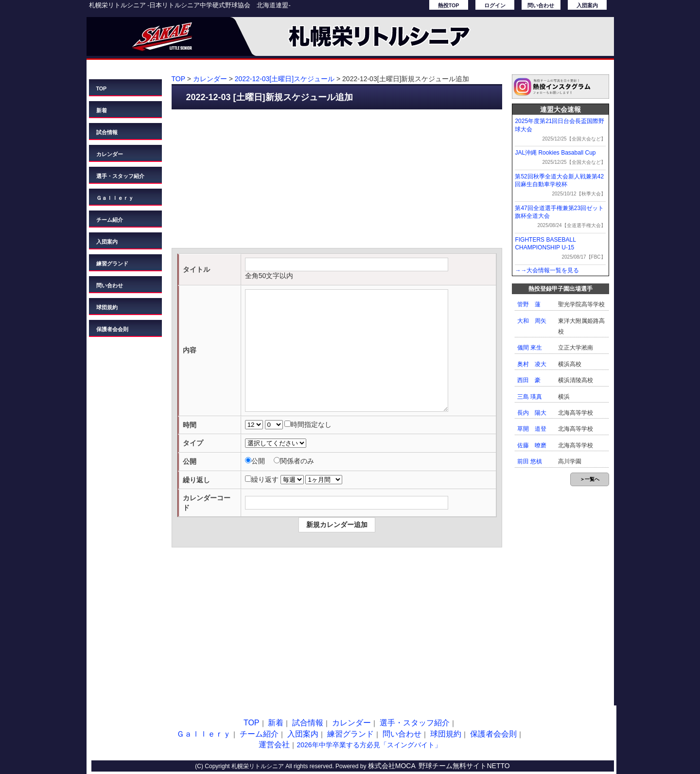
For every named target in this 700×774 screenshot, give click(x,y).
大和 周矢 (532, 321)
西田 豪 (529, 380)
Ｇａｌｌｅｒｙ (115, 198)
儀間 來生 (530, 348)
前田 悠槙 (530, 461)
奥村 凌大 (532, 364)
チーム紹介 (110, 220)
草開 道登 (532, 429)
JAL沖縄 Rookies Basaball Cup (555, 153)
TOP (102, 88)
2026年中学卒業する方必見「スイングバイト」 (369, 745)
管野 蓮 (529, 304)
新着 (102, 110)
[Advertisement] (337, 180)
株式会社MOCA (392, 766)
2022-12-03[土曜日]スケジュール (285, 79)
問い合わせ (541, 5)
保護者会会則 (112, 329)
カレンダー (110, 154)
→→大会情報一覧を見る (547, 270)
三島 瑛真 (530, 397)
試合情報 (107, 132)
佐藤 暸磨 (532, 445)
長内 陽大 (532, 413)
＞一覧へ (590, 479)
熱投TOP (449, 5)
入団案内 (587, 5)
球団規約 (107, 307)
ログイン (495, 5)
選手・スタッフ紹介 (120, 176)
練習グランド (112, 264)
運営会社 (274, 745)
